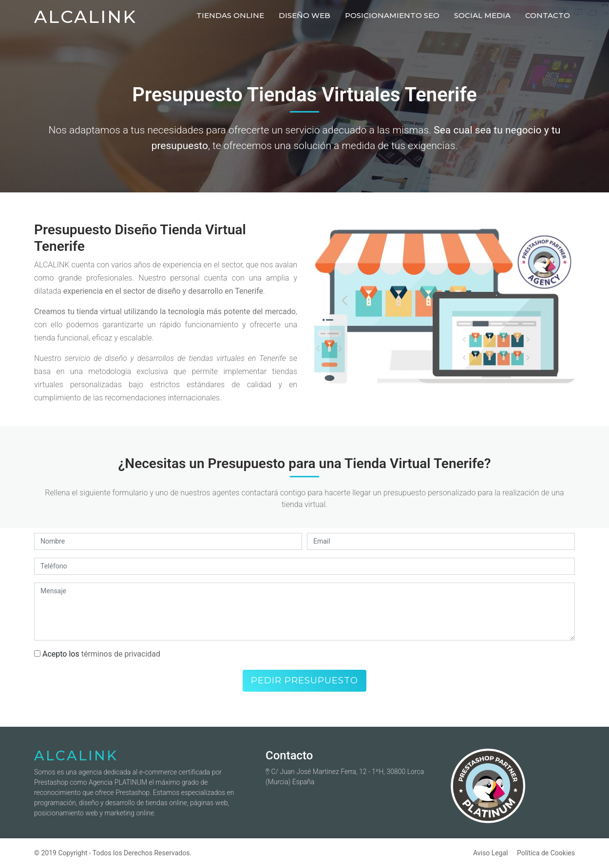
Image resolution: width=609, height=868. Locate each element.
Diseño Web (304, 15)
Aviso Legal (491, 853)
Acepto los (97, 654)
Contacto (548, 15)
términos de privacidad (121, 654)
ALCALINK (86, 17)
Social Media (482, 15)
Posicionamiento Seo (392, 15)
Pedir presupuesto (304, 680)
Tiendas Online (230, 15)
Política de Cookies (546, 853)
